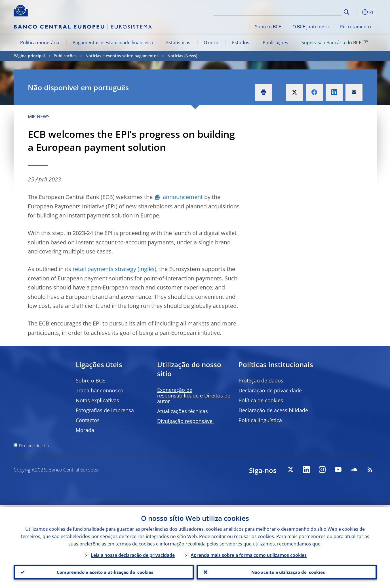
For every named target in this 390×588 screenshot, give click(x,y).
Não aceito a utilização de (286, 571)
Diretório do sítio (34, 446)
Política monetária (40, 43)
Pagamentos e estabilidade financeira (113, 43)
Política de (261, 400)
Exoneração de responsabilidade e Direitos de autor (194, 395)
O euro (211, 43)
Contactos (88, 420)
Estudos (241, 43)
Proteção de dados (261, 380)
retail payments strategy (104, 269)
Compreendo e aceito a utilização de (104, 571)
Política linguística (260, 420)
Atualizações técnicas (183, 411)
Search (346, 12)
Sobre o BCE (268, 27)
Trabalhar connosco (100, 390)
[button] (357, 12)
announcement (183, 197)
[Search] (313, 11)
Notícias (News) (182, 56)
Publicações (275, 43)
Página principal (29, 56)
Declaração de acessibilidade (273, 410)
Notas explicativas (97, 400)
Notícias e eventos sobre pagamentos (122, 56)
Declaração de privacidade (270, 390)
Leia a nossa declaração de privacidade (133, 553)
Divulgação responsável (185, 421)
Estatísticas (178, 43)
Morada (85, 430)
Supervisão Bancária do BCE (336, 42)
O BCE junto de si (311, 27)
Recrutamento (356, 27)
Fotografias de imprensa (105, 410)
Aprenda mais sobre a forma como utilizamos (249, 553)
